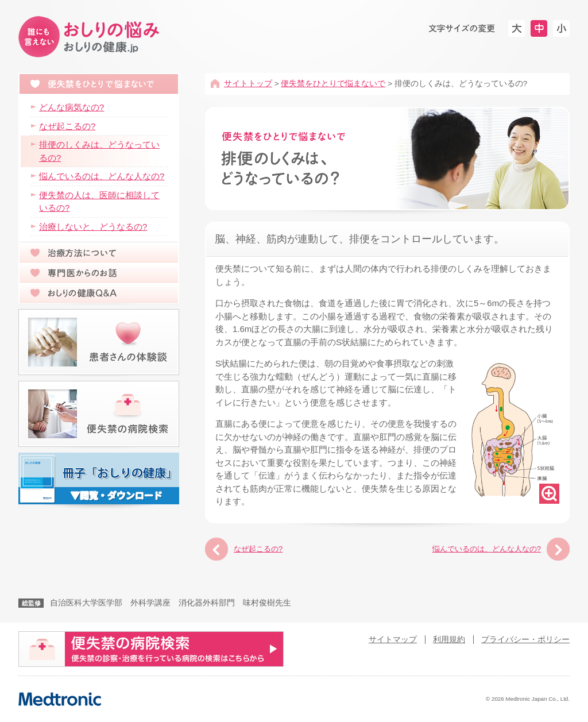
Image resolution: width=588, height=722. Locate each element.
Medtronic (60, 699)
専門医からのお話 (99, 273)
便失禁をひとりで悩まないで (333, 84)
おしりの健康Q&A (99, 293)
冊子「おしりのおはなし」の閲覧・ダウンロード (99, 478)
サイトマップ (393, 640)
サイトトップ (248, 84)
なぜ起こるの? (258, 549)
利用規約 (449, 640)
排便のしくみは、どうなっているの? (99, 151)
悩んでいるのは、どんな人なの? (487, 549)
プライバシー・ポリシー (525, 640)
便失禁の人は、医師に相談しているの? (99, 202)
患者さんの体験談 (99, 342)
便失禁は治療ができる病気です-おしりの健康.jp (91, 37)
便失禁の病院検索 (99, 414)
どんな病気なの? (71, 107)
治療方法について (99, 252)
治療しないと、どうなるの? (93, 227)
